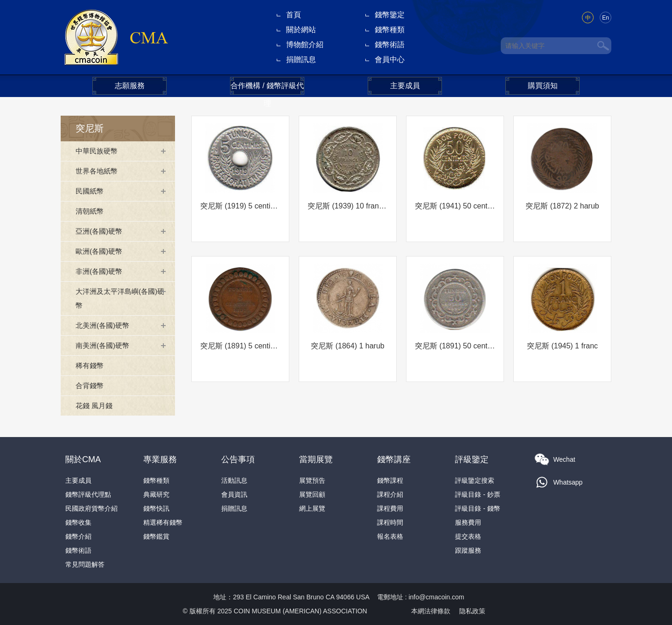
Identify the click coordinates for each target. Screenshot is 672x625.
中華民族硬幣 (98, 151)
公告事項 (238, 459)
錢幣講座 (394, 459)
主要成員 (405, 86)
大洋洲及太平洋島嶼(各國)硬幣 (119, 298)
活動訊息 (234, 480)
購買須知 (543, 86)
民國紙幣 (91, 191)
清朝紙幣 (91, 211)
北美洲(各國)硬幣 (104, 325)
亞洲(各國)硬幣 (101, 231)
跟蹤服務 (468, 550)
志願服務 (130, 86)
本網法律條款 (431, 611)
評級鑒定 (472, 459)
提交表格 (468, 536)
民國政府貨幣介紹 (91, 508)
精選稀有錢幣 (163, 522)
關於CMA (83, 459)
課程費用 (390, 508)
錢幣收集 (78, 522)
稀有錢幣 (91, 365)
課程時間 (390, 522)
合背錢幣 (91, 385)
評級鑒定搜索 (475, 480)
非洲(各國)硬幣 (101, 271)
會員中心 (390, 59)
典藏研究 (156, 494)
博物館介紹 (305, 45)
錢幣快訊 (156, 508)
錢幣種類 (390, 30)
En (605, 18)
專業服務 (160, 459)
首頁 (294, 15)
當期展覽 (316, 459)
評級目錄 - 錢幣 (477, 508)
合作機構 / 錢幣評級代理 (267, 88)
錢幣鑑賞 (156, 536)
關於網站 (301, 30)
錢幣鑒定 (390, 15)
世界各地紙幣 (98, 171)
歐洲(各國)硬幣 (101, 251)
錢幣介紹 (78, 536)
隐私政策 (472, 611)
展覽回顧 (312, 494)
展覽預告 (312, 480)
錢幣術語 (390, 45)
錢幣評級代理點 (88, 494)
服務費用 (468, 522)
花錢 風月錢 (95, 406)
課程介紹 (390, 494)
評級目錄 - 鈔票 (477, 494)
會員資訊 (234, 494)
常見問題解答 (85, 564)
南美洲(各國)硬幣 (104, 345)
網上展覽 (312, 508)
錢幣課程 (390, 480)
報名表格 (390, 536)
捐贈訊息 (301, 59)
